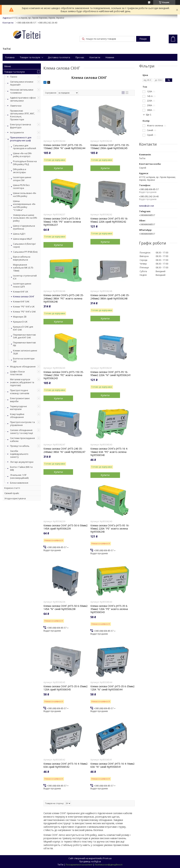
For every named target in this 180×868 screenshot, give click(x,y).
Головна (10, 57)
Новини (110, 57)
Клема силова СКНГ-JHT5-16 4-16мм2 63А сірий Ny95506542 (65, 765)
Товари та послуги (30, 57)
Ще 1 (149, 115)
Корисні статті (12, 488)
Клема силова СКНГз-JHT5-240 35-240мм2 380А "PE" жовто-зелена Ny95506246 (64, 298)
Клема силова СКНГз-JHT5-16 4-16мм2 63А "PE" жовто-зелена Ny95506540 (109, 452)
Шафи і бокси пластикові (17, 373)
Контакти (95, 57)
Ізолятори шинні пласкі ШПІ (22, 285)
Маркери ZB (20, 317)
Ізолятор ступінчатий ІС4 (25, 277)
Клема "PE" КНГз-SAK (24, 312)
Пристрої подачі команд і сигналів (20, 392)
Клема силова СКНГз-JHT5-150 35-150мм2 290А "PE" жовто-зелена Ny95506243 (64, 375)
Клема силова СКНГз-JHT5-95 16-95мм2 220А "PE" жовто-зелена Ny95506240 (110, 529)
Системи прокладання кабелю (22, 440)
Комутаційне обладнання (17, 416)
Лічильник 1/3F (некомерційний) (19, 476)
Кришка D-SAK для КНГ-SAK (23, 328)
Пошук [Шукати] (143, 39)
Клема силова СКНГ (24, 297)
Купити (58, 168)
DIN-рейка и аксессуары (20, 171)
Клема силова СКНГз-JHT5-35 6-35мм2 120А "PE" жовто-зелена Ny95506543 (109, 609)
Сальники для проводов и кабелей (25, 147)
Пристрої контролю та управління (22, 424)
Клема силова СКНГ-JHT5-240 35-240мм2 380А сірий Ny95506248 (110, 297)
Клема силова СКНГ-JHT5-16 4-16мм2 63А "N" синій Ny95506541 (112, 765)
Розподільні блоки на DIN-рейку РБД (25, 163)
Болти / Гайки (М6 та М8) (21, 468)
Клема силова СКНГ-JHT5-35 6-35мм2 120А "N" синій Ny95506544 (112, 688)
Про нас (80, 57)
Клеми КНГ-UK (21, 292)
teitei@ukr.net (147, 206)
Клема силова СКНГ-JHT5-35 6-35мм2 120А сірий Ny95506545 (65, 688)
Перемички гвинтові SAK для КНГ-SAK (24, 336)
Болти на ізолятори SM (24, 360)
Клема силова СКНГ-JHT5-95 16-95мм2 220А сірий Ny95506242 (109, 220)
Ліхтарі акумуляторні (22, 462)
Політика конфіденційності (109, 865)
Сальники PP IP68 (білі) (25, 252)
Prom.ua (107, 858)
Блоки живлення (19, 483)
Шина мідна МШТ (23, 239)
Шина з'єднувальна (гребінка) (24, 227)
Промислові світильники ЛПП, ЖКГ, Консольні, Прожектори (22, 115)
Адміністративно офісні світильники (23, 99)
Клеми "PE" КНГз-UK (24, 307)
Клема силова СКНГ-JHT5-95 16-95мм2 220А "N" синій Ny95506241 (111, 374)
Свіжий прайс (12, 493)
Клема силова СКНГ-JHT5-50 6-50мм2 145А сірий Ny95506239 (65, 527)
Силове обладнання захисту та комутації (21, 432)
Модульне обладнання (23, 366)
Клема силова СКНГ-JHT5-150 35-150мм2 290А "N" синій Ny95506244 (64, 147)
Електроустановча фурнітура (21, 126)
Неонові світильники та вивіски (22, 91)
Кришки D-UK (20, 322)
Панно (14, 77)
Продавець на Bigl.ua (90, 861)
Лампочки (16, 106)
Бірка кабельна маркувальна (22, 258)
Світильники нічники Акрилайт (22, 83)
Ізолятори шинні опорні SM (22, 179)
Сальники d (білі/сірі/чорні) (24, 245)
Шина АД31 (19, 234)
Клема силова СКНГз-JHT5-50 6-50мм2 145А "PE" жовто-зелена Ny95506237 (62, 222)
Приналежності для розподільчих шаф (21, 139)
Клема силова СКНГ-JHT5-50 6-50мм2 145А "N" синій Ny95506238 (65, 608)
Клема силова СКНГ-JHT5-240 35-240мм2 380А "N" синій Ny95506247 (64, 450)
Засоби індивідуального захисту (19, 454)
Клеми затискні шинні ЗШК (25, 352)
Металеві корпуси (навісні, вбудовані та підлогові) (22, 382)
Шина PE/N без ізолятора (21, 187)
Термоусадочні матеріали (18, 408)
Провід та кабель (20, 446)
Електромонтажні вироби (20, 400)
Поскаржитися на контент (79, 865)
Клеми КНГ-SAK (21, 302)
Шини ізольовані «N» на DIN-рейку (25, 195)
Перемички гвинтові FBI (24, 344)
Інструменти (17, 132)
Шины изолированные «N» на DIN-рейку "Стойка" (24, 206)
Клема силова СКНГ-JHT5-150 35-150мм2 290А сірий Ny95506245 (110, 147)
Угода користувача (15, 498)
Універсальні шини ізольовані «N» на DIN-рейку (25, 218)
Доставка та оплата (59, 57)
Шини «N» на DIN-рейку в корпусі (23, 155)
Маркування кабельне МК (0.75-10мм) (23, 268)
